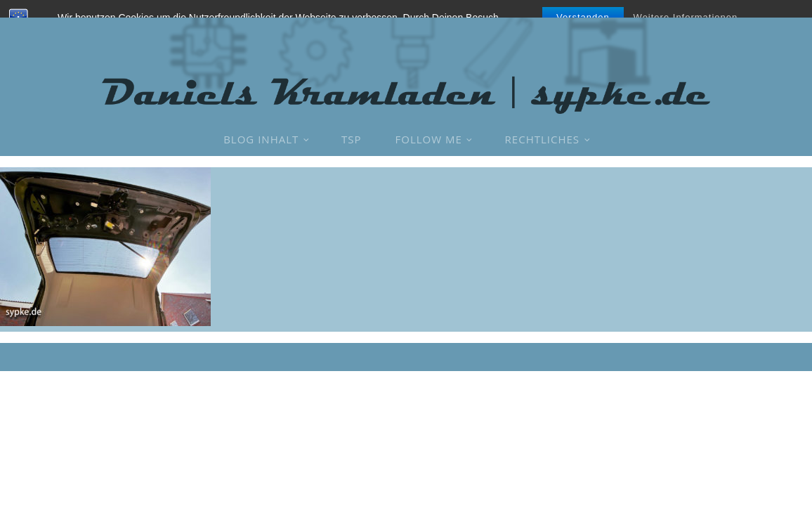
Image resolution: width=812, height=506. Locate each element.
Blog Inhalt (261, 139)
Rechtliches (542, 139)
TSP (352, 139)
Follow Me (429, 139)
